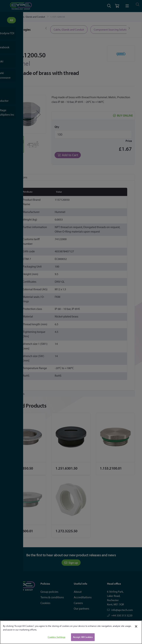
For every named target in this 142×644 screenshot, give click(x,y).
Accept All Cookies (83, 637)
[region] (71, 632)
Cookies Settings (56, 637)
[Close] (136, 626)
